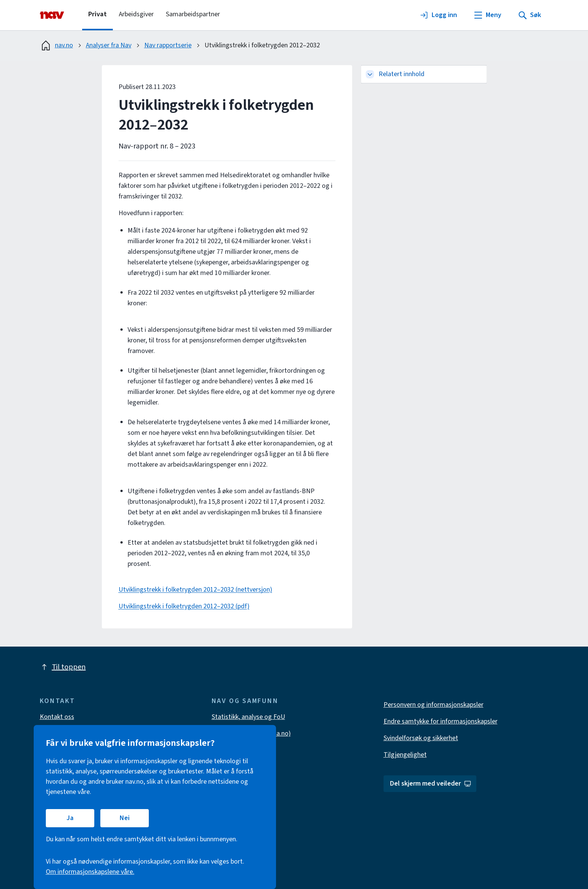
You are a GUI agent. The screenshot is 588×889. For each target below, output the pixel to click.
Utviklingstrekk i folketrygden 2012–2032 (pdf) (184, 606)
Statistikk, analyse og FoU (248, 717)
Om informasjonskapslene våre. (90, 872)
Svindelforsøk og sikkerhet (421, 738)
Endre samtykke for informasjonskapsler (441, 721)
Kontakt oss (57, 717)
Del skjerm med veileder (431, 784)
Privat (97, 14)
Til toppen (63, 667)
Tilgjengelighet (405, 755)
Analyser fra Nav (109, 45)
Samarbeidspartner (193, 14)
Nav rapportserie (168, 45)
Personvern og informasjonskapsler (434, 705)
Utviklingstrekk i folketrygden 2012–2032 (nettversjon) (195, 590)
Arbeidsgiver (136, 14)
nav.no (56, 45)
